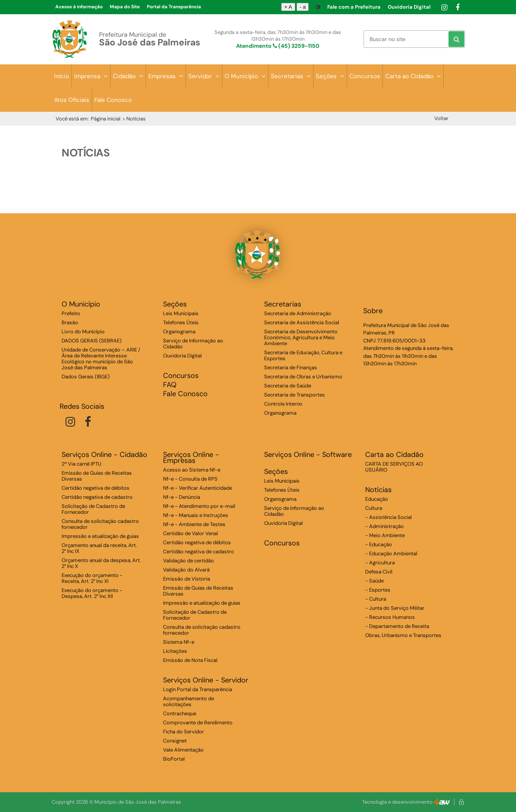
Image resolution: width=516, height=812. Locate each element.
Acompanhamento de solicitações (189, 701)
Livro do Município (83, 332)
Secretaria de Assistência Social (302, 322)
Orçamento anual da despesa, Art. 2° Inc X (101, 563)
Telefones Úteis (181, 322)
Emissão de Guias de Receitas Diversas (97, 476)
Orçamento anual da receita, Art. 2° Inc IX (99, 548)
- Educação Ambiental (391, 554)
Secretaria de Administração (298, 313)
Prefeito (71, 313)
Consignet (175, 741)
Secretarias (291, 76)
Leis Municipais (181, 313)
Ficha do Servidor (184, 732)
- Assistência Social (388, 517)
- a (303, 7)
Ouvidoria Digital (409, 7)
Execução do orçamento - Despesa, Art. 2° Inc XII (92, 593)
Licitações (175, 651)
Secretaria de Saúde (288, 386)
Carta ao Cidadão (413, 76)
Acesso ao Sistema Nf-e (192, 470)
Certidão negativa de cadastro (97, 497)
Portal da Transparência (174, 7)
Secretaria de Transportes (295, 395)
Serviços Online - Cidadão (104, 455)
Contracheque (180, 713)
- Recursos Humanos (390, 617)
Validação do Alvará (186, 570)
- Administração (385, 526)
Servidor (204, 76)
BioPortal (174, 759)
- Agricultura (380, 563)
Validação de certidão (189, 561)
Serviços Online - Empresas (191, 458)
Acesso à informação (79, 7)
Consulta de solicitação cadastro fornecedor (100, 524)
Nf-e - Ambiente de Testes (194, 524)
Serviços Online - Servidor (206, 680)
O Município (245, 76)
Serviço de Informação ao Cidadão (193, 344)
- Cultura (376, 599)
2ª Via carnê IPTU (82, 464)
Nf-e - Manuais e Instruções (196, 515)
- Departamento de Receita (397, 626)
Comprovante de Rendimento (198, 723)
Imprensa (91, 76)
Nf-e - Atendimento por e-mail (199, 506)
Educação (377, 499)
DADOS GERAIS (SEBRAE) (92, 341)
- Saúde (374, 581)
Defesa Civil (379, 572)
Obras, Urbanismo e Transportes (403, 635)
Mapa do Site (125, 7)
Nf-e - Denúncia (182, 497)
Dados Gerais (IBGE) (86, 377)
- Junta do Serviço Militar (395, 608)
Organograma (179, 332)
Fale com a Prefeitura (354, 7)
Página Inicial (106, 119)
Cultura (374, 508)
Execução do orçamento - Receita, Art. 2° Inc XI (92, 578)
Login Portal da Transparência (198, 689)
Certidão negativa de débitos (96, 488)
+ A (288, 7)
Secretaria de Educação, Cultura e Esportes (303, 355)
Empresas (166, 76)
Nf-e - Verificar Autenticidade (198, 488)
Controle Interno (283, 404)
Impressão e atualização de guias (100, 536)
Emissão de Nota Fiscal (190, 660)
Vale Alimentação (183, 750)
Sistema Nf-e (179, 642)
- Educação (379, 544)
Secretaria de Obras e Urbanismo (303, 377)
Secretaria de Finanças (291, 367)
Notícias (378, 490)
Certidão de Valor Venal (190, 533)
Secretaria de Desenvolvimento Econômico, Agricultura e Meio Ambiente (301, 337)
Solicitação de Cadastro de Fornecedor (93, 509)
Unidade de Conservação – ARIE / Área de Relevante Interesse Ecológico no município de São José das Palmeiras (101, 359)
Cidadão (128, 76)
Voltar (441, 118)
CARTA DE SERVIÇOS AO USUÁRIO (394, 467)
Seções (330, 76)
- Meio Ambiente (385, 535)
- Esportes (378, 590)
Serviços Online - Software (308, 455)
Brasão (70, 322)
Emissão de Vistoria (187, 579)
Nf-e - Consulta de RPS (190, 479)
